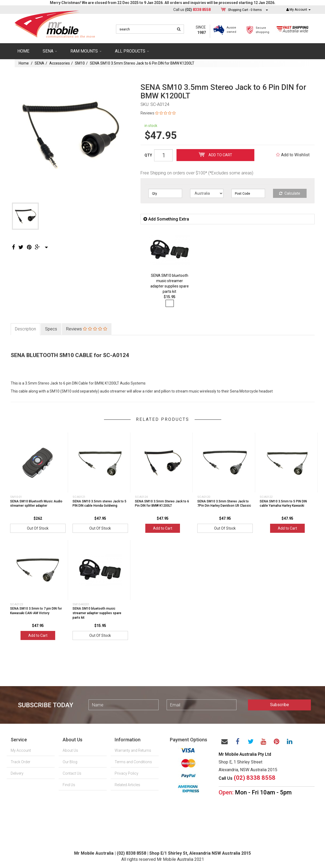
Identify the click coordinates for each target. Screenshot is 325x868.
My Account (21, 750)
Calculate (290, 193)
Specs (51, 329)
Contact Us (72, 773)
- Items (245, 10)
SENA (50, 51)
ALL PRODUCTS (132, 51)
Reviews (158, 113)
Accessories (60, 63)
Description (25, 329)
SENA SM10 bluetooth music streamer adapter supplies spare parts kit (97, 613)
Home (23, 51)
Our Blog (70, 762)
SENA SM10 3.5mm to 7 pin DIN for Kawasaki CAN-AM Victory (36, 611)
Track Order (21, 762)
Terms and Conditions (133, 762)
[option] (70, 134)
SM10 (80, 63)
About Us (70, 750)
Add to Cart (216, 154)
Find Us (69, 785)
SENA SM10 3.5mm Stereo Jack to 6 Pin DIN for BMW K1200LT (142, 63)
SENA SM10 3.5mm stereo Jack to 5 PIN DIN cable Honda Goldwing (99, 504)
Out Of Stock (38, 528)
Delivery (17, 773)
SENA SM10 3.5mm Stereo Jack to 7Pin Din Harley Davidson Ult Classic (224, 504)
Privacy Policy (127, 773)
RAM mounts (86, 51)
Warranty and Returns (133, 750)
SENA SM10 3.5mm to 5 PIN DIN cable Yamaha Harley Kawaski (283, 504)
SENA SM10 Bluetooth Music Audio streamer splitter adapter (36, 504)
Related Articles (127, 785)
